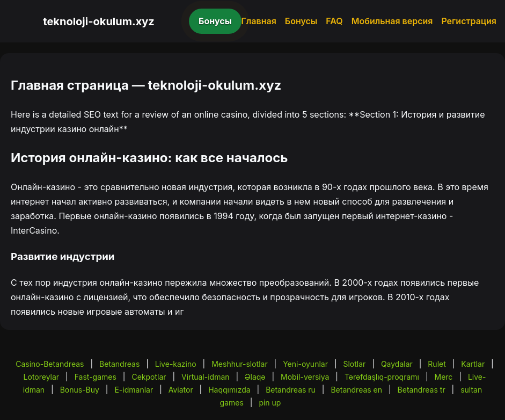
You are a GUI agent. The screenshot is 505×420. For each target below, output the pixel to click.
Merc (443, 377)
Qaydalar (397, 364)
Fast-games (96, 377)
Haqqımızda (229, 390)
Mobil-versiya (305, 377)
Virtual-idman (205, 377)
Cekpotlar (149, 377)
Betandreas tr (422, 390)
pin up (270, 403)
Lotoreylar (42, 377)
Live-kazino (176, 364)
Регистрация (469, 21)
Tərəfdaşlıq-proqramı (382, 377)
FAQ (334, 21)
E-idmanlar (134, 390)
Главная (259, 21)
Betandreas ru (291, 390)
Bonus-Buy (80, 390)
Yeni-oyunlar (305, 364)
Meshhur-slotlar (239, 364)
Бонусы (215, 21)
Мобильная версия (392, 21)
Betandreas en (356, 390)
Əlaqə (255, 377)
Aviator (181, 390)
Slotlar (354, 364)
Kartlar (473, 364)
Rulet (437, 364)
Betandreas (119, 364)
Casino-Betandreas (50, 364)
